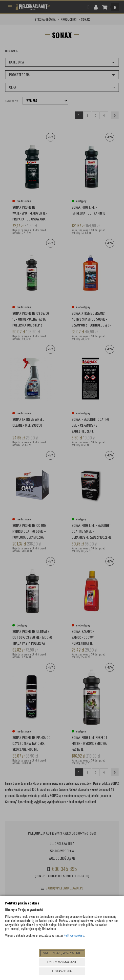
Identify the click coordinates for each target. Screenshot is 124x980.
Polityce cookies (74, 935)
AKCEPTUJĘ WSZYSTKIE (62, 953)
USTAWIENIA (62, 971)
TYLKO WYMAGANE (62, 962)
